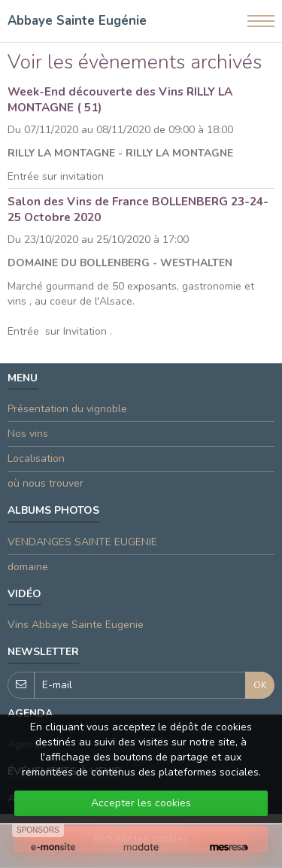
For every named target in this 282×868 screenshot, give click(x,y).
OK (260, 685)
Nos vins (28, 434)
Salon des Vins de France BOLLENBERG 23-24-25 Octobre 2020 (138, 209)
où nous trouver (45, 483)
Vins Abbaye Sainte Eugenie (76, 625)
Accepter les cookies (141, 803)
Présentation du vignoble (67, 409)
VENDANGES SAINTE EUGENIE (82, 542)
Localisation (36, 458)
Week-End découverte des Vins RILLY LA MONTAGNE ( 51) (120, 99)
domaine (28, 567)
